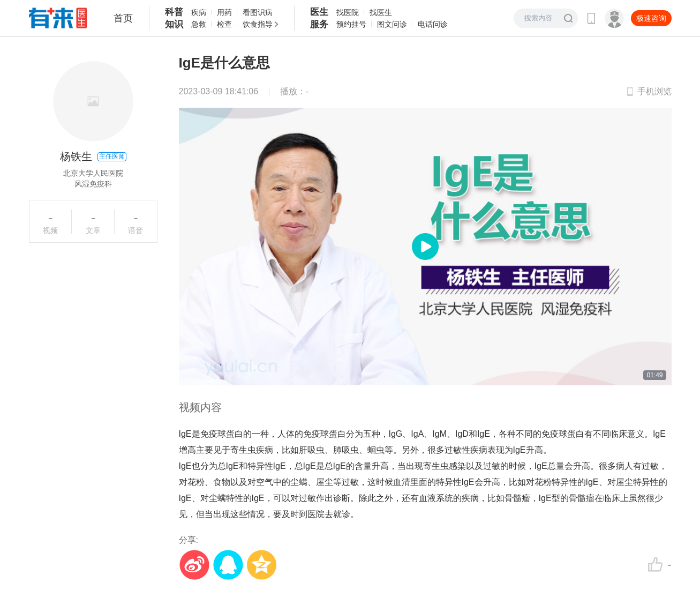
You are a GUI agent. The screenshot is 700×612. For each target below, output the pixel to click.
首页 (123, 18)
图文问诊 (392, 24)
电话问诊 (433, 24)
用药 (224, 12)
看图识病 (258, 12)
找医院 (348, 12)
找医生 (381, 12)
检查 (224, 24)
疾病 (199, 12)
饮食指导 (258, 24)
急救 (199, 24)
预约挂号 (351, 24)
